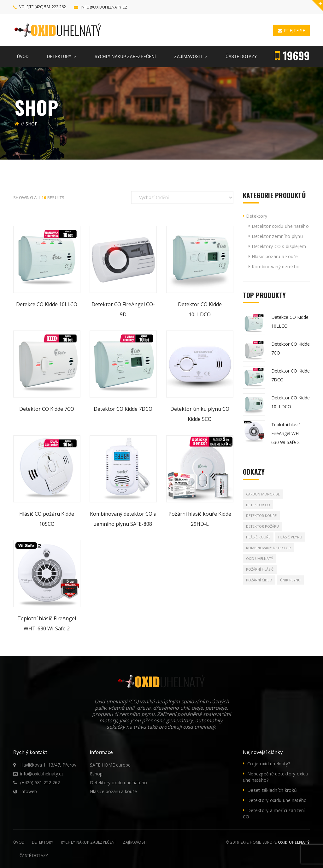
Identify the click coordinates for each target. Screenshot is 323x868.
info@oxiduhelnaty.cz (104, 7)
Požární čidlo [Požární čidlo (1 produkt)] (259, 580)
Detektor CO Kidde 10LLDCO (200, 309)
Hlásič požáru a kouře (275, 256)
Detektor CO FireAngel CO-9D (123, 309)
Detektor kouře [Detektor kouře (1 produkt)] (261, 516)
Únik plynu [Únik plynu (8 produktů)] (290, 580)
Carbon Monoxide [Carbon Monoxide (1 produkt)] (263, 494)
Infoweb (29, 791)
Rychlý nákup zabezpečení (88, 842)
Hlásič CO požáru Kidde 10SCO (47, 519)
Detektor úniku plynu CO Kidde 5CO (200, 414)
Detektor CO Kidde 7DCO (123, 409)
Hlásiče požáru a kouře (113, 791)
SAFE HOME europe (110, 765)
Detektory (257, 216)
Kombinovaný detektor (276, 267)
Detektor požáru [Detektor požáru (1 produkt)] (262, 526)
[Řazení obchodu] (182, 197)
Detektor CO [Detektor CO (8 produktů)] (258, 505)
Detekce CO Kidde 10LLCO (47, 304)
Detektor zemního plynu (277, 236)
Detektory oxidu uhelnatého (118, 783)
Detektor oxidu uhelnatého (280, 226)
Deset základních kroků (272, 790)
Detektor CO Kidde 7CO (47, 409)
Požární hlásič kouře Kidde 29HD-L (200, 519)
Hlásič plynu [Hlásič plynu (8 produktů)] (290, 537)
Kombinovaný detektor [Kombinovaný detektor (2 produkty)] (268, 548)
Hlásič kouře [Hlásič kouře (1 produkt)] (258, 537)
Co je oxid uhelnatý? (269, 764)
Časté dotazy (34, 856)
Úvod (19, 842)
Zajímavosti (135, 842)
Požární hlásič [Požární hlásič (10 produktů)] (260, 569)
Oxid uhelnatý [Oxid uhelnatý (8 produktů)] (260, 558)
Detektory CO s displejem (279, 246)
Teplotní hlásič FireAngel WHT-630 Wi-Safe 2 (47, 623)
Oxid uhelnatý (294, 842)
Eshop (96, 774)
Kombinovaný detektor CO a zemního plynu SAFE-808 (123, 519)
